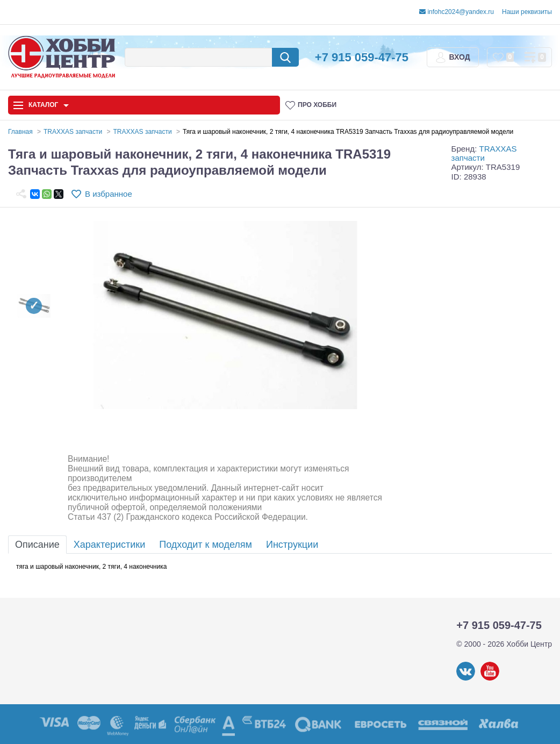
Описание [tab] (37, 545)
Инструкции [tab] (292, 545)
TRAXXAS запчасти (484, 153)
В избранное (109, 194)
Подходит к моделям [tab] (206, 545)
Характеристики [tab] (109, 545)
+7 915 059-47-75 (362, 57)
